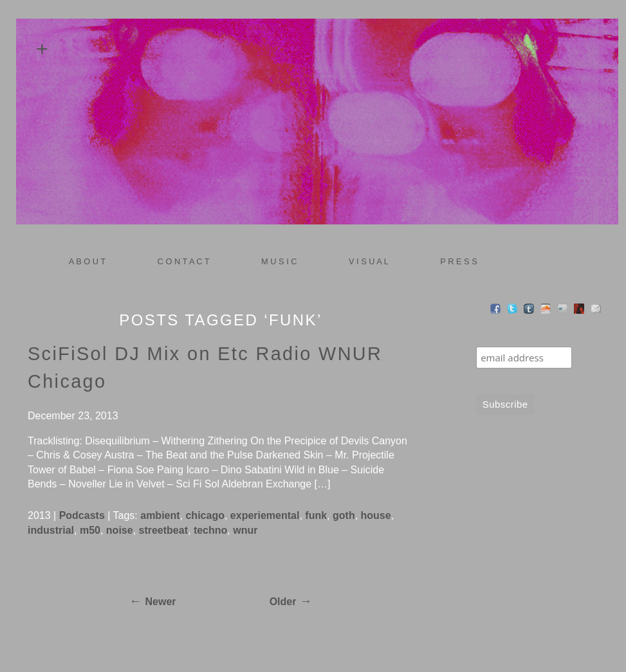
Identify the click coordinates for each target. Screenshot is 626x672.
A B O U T (87, 261)
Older (283, 602)
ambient (160, 515)
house (376, 515)
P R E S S (458, 261)
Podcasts (82, 515)
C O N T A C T (184, 261)
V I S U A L (364, 262)
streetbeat (163, 530)
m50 (90, 530)
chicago (205, 515)
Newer (161, 602)
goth (344, 515)
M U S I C (275, 262)
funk (316, 515)
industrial (51, 530)
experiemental (265, 515)
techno (210, 530)
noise (120, 530)
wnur (245, 530)
